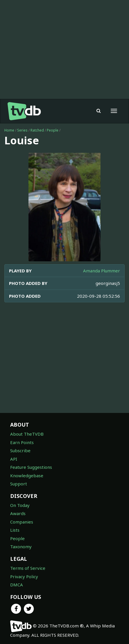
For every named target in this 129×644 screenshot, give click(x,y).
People (53, 130)
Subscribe (20, 450)
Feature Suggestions (31, 467)
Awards (18, 513)
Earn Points (22, 442)
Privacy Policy (24, 576)
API (14, 459)
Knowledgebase (27, 476)
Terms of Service (28, 568)
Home (9, 130)
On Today (20, 505)
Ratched (37, 130)
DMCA (17, 585)
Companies (22, 522)
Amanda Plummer (102, 271)
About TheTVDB (27, 434)
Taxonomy (21, 547)
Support (19, 484)
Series (22, 130)
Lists (15, 530)
